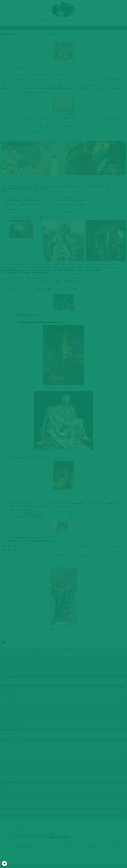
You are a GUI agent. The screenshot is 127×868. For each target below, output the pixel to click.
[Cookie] (5, 864)
